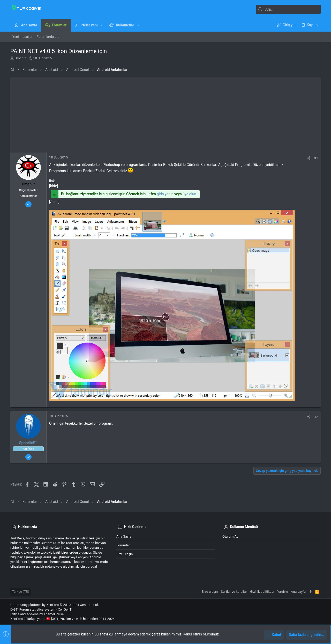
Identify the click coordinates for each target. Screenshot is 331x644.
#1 (316, 158)
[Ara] (288, 9)
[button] (102, 25)
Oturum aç (230, 536)
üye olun (189, 194)
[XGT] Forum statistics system (42, 609)
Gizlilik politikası (262, 592)
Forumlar (123, 545)
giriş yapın (165, 194)
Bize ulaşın (125, 554)
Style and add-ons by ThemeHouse (38, 614)
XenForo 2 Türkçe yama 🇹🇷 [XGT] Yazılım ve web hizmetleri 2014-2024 (62, 619)
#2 (316, 417)
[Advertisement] (165, 114)
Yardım (283, 592)
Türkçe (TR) (21, 592)
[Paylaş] (309, 158)
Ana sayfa (124, 536)
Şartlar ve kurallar (234, 592)
